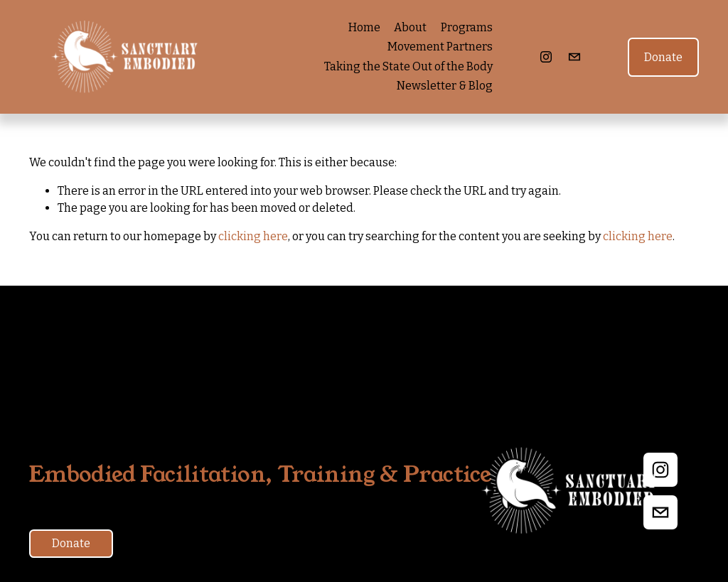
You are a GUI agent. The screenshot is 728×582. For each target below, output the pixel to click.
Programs (467, 27)
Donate (663, 57)
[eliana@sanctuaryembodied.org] (574, 57)
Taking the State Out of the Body (408, 66)
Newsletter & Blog (445, 86)
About (410, 27)
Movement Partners (440, 47)
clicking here (253, 236)
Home (364, 27)
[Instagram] (546, 57)
